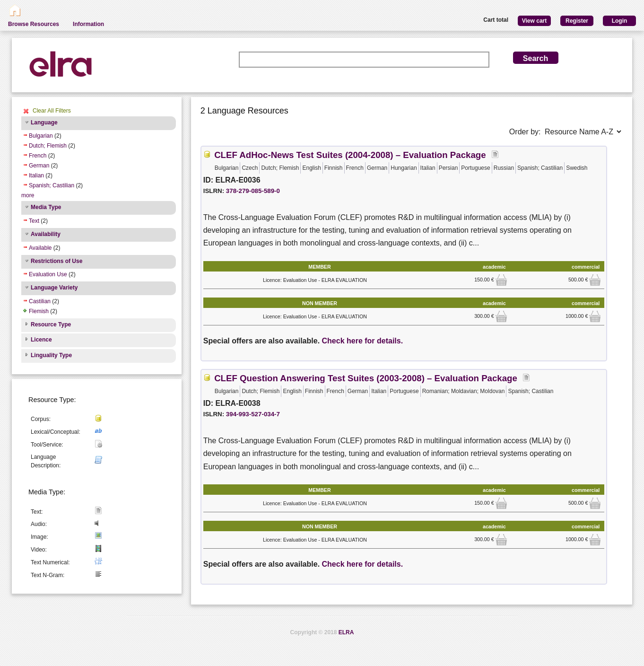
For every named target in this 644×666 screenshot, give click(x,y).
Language (44, 123)
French (38, 156)
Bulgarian (41, 136)
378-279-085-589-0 (253, 191)
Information (88, 24)
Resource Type (51, 324)
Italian (36, 175)
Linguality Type (51, 355)
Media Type (46, 207)
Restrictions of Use (57, 261)
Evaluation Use (48, 274)
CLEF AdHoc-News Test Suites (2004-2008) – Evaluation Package (350, 155)
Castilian (40, 301)
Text (34, 221)
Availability (46, 234)
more (28, 195)
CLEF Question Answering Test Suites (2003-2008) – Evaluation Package (366, 378)
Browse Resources (34, 24)
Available (40, 248)
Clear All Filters (52, 111)
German (39, 166)
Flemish (39, 311)
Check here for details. (363, 341)
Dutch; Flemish (48, 146)
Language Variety (54, 288)
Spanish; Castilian (52, 185)
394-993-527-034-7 (253, 414)
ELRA (346, 632)
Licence (41, 340)
